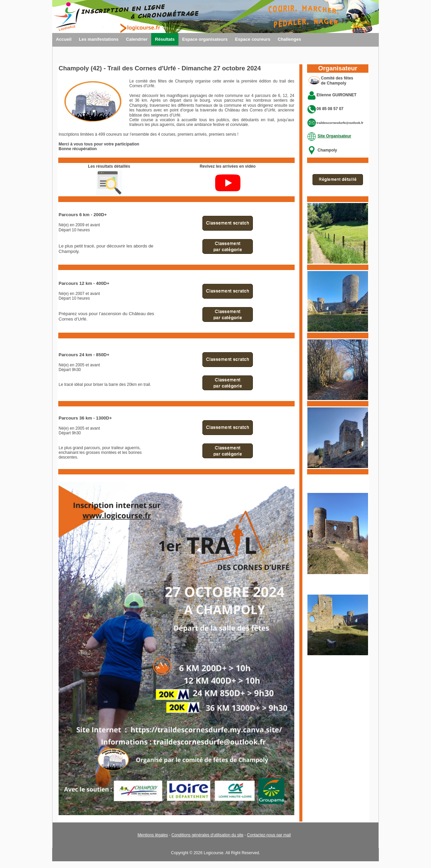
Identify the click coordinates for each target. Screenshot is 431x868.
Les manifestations (99, 39)
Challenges (289, 39)
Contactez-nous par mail (269, 835)
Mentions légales (153, 835)
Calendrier (137, 39)
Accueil (64, 39)
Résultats (165, 39)
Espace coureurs (253, 39)
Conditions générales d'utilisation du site (207, 835)
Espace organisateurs (205, 39)
